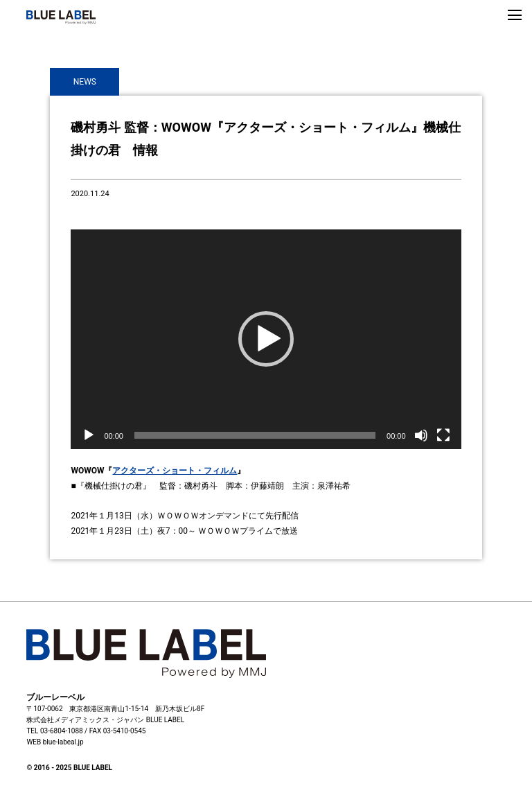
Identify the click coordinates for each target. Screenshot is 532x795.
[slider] (255, 435)
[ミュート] (421, 435)
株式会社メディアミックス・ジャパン (85, 720)
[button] (266, 339)
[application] (266, 339)
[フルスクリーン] (443, 435)
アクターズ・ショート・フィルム (175, 471)
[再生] (89, 435)
